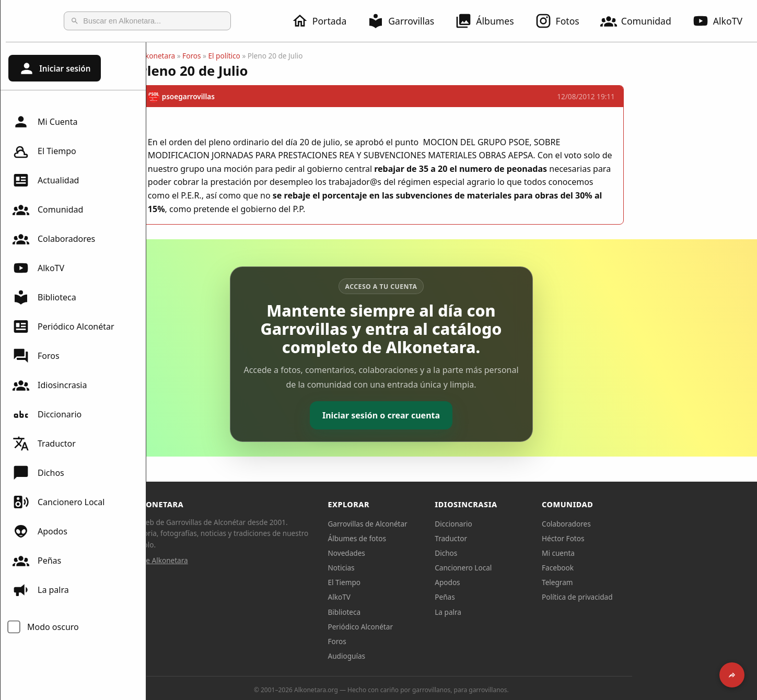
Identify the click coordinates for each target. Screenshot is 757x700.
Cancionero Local (59, 502)
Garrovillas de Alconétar (438, 524)
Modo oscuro (53, 627)
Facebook (628, 568)
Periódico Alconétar (63, 326)
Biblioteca (44, 297)
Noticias (411, 568)
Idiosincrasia (50, 385)
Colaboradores (54, 239)
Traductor (44, 444)
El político (294, 56)
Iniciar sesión (54, 68)
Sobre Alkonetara (230, 560)
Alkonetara (228, 56)
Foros (36, 356)
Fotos (563, 21)
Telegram (628, 582)
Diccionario (47, 414)
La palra (41, 590)
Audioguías (417, 656)
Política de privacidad (648, 597)
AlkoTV (38, 268)
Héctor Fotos (633, 538)
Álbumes (491, 21)
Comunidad (642, 21)
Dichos (38, 473)
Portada (325, 21)
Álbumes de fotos (427, 538)
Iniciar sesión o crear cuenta (452, 415)
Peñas (37, 561)
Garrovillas (407, 21)
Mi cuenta (629, 553)
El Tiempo (44, 151)
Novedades (417, 553)
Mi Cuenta (45, 122)
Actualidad (46, 180)
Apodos (40, 531)
